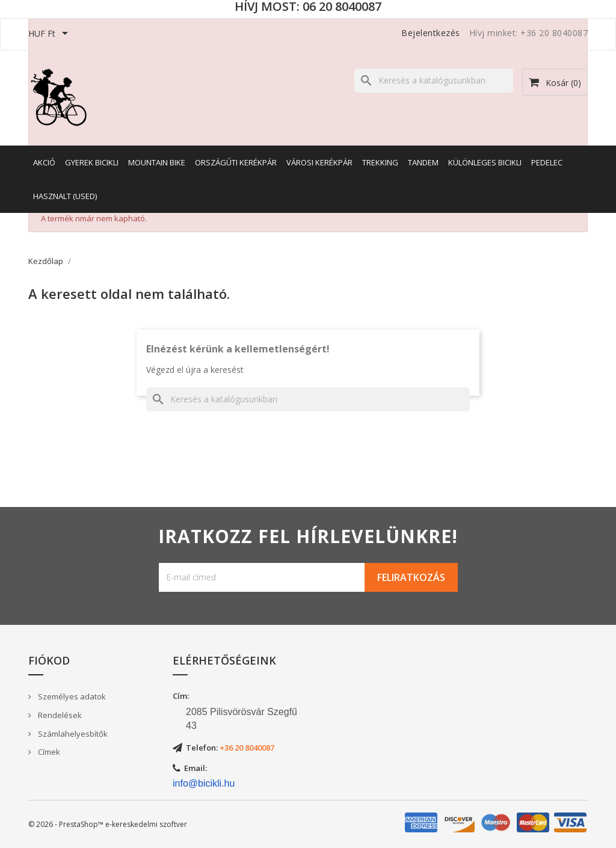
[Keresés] (434, 81)
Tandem (423, 162)
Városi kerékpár (319, 162)
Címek (48, 752)
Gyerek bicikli (92, 162)
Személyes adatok (71, 696)
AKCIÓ (44, 162)
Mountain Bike (157, 162)
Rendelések (59, 715)
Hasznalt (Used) (65, 196)
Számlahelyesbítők (72, 734)
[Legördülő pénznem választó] (50, 34)
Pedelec (547, 162)
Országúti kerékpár (236, 162)
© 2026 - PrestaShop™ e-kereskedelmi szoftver (108, 824)
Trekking (380, 162)
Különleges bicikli (485, 162)
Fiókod (49, 660)
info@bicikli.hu (204, 783)
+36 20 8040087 (247, 748)
